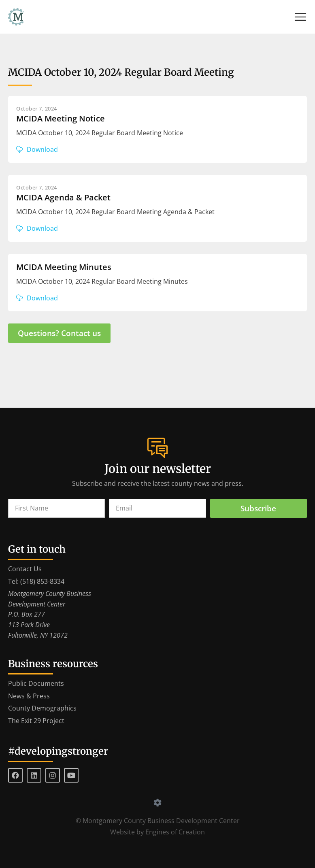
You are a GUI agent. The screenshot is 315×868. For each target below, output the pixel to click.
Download (42, 149)
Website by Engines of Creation (157, 832)
